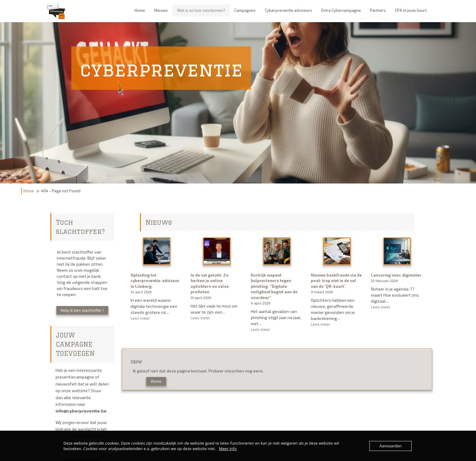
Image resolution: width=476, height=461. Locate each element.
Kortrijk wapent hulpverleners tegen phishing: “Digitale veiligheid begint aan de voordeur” (274, 286)
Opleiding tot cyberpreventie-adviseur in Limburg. (155, 281)
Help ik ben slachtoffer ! (82, 310)
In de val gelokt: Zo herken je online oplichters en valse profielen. (210, 284)
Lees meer (155, 318)
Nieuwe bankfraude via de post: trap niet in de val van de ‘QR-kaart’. (336, 281)
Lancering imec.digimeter (396, 275)
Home (29, 191)
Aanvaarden (391, 446)
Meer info (228, 449)
